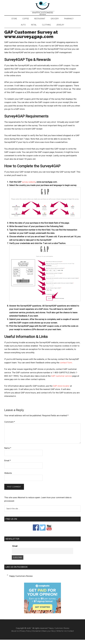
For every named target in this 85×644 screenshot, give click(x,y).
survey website (29, 186)
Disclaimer (37, 635)
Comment (10, 426)
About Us (15, 635)
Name (8, 452)
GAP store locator (61, 390)
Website (8, 477)
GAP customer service (61, 380)
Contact (71, 635)
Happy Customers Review (43, 10)
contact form (66, 367)
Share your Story (49, 635)
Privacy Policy (26, 635)
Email (8, 465)
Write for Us (61, 635)
